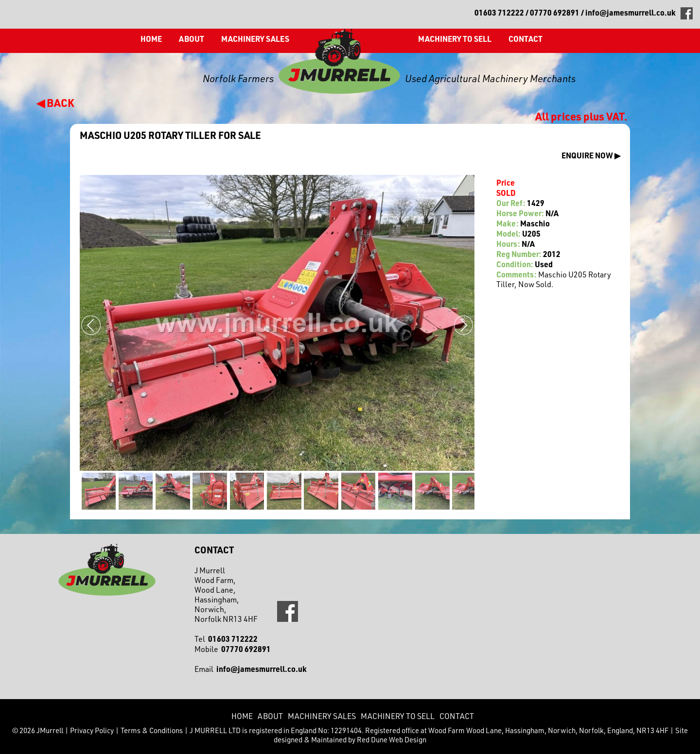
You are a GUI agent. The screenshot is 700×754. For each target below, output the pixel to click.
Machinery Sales (255, 39)
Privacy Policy (92, 730)
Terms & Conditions (152, 730)
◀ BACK (55, 103)
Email (251, 669)
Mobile (233, 649)
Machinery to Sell (455, 39)
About (192, 39)
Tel (226, 639)
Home (151, 39)
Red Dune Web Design (392, 740)
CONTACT (525, 39)
